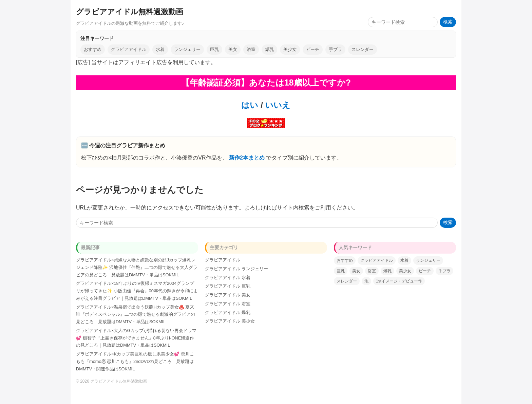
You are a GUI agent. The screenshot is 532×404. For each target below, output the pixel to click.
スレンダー (363, 49)
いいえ (277, 105)
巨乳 (214, 49)
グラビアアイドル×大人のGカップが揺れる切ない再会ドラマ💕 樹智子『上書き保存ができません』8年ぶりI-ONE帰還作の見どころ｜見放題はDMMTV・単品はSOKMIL (136, 338)
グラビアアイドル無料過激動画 (130, 12)
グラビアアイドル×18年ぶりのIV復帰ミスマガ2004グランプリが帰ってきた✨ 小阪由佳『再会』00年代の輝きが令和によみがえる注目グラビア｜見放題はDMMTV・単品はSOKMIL (137, 291)
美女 (233, 49)
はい (250, 105)
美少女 (290, 49)
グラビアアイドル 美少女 (230, 321)
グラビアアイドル (129, 49)
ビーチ (313, 49)
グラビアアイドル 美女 (228, 295)
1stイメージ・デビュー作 (399, 281)
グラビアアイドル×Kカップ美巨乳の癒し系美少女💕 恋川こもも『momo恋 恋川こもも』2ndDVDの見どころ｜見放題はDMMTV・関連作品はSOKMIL (135, 361)
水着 (160, 49)
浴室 (251, 49)
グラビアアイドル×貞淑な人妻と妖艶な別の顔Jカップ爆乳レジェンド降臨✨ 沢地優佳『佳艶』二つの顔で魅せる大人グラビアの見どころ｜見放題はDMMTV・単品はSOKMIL (137, 267)
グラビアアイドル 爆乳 (228, 313)
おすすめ (93, 49)
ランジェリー (187, 49)
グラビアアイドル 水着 (228, 278)
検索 (448, 22)
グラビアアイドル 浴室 (228, 304)
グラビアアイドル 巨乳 (228, 286)
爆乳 (269, 49)
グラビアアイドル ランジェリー (236, 269)
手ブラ (335, 49)
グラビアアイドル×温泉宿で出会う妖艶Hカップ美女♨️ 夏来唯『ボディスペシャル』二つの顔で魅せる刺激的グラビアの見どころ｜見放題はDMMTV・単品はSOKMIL (136, 315)
